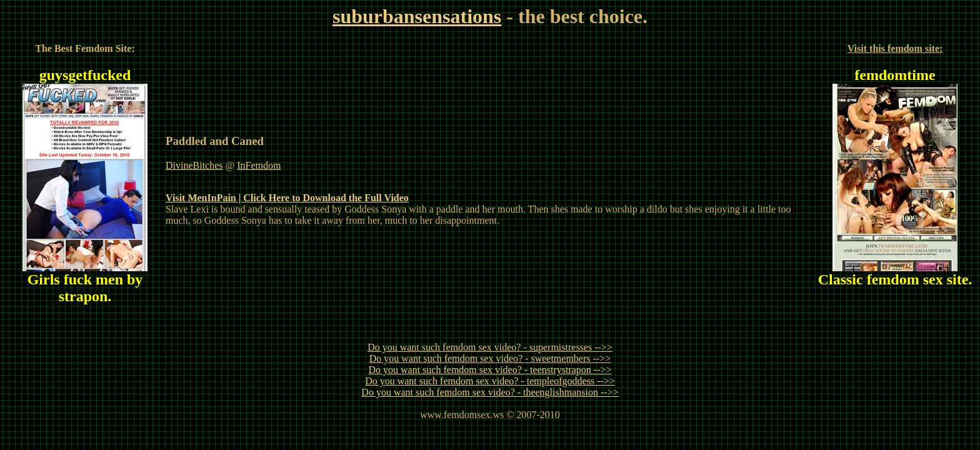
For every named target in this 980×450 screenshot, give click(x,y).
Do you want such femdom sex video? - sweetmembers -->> (490, 358)
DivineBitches (194, 165)
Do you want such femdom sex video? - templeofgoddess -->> (490, 381)
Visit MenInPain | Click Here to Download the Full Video (287, 198)
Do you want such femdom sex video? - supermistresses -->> (490, 347)
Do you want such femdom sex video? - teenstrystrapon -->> (490, 370)
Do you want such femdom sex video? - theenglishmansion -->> (490, 392)
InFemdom (259, 165)
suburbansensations (417, 16)
